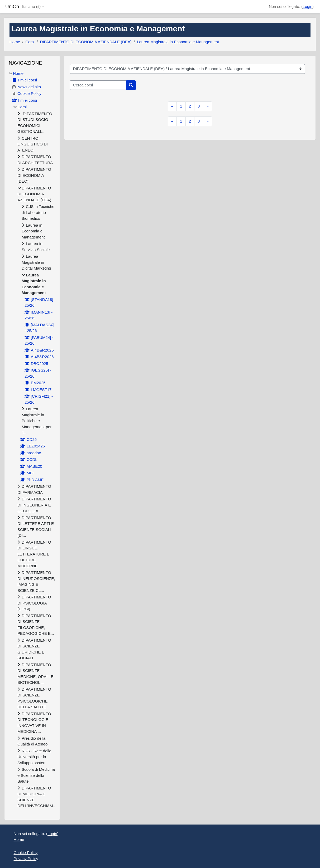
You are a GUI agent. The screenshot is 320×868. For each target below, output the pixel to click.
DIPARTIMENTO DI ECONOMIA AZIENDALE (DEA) (86, 42)
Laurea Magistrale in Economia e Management (178, 42)
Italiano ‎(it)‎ (31, 6)
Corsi (30, 42)
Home (15, 42)
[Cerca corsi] (98, 85)
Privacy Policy (26, 859)
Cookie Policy (26, 853)
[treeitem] (32, 443)
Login (307, 6)
